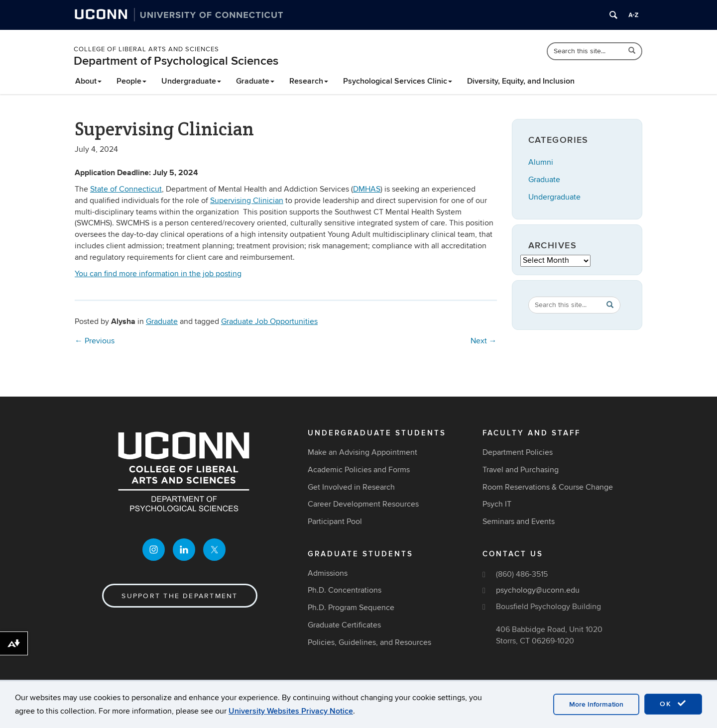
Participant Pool (335, 521)
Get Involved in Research (351, 487)
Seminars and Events (519, 521)
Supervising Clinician (247, 201)
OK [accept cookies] (673, 704)
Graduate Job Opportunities (269, 321)
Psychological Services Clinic (398, 81)
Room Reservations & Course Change (548, 487)
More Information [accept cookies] (596, 704)
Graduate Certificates (344, 625)
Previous (95, 341)
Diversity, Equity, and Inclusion (521, 81)
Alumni (541, 162)
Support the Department (179, 596)
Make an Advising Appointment (362, 452)
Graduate (255, 81)
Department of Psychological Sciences (176, 61)
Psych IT (497, 504)
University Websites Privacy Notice (291, 711)
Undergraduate (191, 81)
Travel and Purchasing (521, 470)
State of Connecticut (126, 189)
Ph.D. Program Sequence (351, 608)
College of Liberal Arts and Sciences (146, 49)
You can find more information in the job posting (158, 274)
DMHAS (367, 189)
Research (309, 81)
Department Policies (518, 452)
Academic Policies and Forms (359, 470)
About (88, 81)
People (131, 81)
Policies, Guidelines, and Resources (369, 642)
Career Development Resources (363, 504)
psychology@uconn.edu (538, 590)
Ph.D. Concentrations (345, 590)
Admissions (328, 573)
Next (484, 341)
